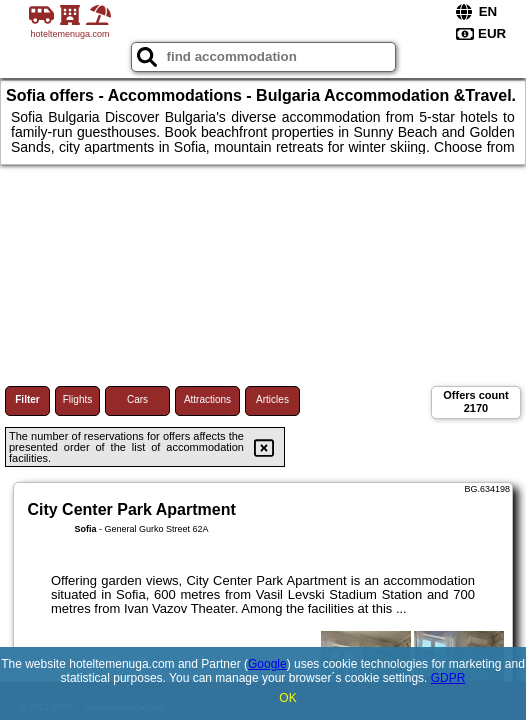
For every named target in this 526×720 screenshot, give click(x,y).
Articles (272, 399)
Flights (77, 399)
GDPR (448, 678)
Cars (137, 399)
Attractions (207, 399)
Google (267, 664)
